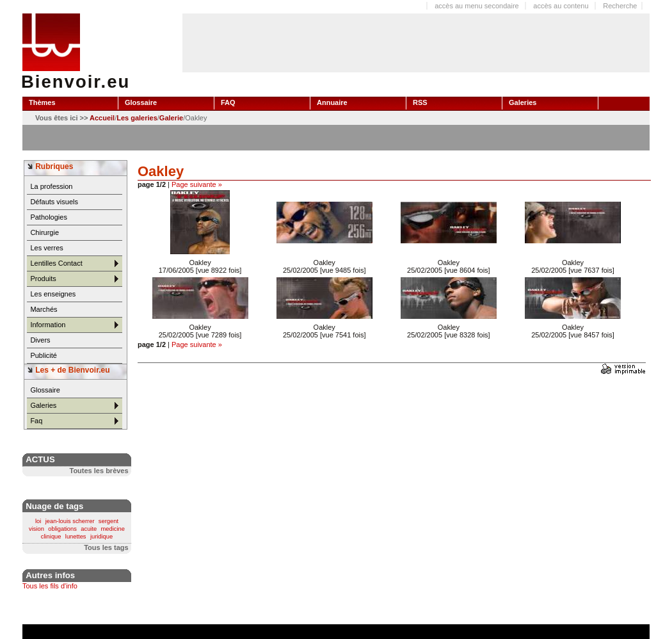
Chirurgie (44, 232)
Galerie (171, 118)
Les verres (46, 248)
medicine (113, 529)
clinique (51, 537)
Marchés (44, 309)
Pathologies (49, 217)
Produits (43, 279)
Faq (36, 421)
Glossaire (45, 390)
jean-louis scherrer (70, 521)
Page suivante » (197, 184)
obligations (62, 529)
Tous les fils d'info (50, 586)
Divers (40, 340)
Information (48, 325)
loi (38, 521)
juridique (101, 537)
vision (36, 529)
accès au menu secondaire (476, 6)
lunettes (76, 537)
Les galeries (137, 118)
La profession (51, 186)
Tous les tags (106, 547)
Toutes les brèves (99, 471)
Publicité (44, 355)
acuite (89, 529)
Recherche (620, 6)
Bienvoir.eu (76, 82)
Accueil (102, 118)
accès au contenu (561, 6)
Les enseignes (53, 294)
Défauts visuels (54, 202)
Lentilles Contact (56, 263)
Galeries (43, 405)
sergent (108, 521)
